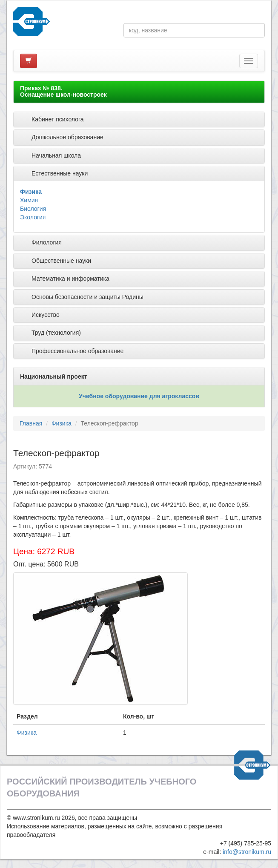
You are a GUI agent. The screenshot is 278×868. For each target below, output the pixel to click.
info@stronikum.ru (247, 852)
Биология (33, 209)
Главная (31, 423)
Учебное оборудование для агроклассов (139, 396)
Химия (29, 200)
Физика (31, 192)
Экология (33, 217)
